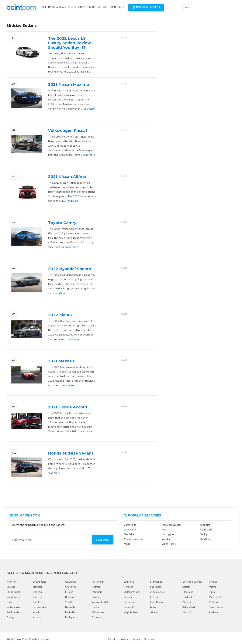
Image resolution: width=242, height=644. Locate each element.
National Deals (57, 7)
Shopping (205, 525)
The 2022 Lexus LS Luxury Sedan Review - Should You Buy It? (71, 43)
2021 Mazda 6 (62, 361)
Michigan (70, 617)
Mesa (153, 607)
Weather (167, 539)
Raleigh (186, 587)
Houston (38, 587)
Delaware (97, 617)
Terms (136, 639)
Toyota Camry (62, 223)
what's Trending (78, 7)
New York (12, 582)
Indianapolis (13, 607)
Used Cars (206, 539)
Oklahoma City (132, 592)
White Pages (169, 544)
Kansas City (130, 607)
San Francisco (14, 612)
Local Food (130, 530)
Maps (127, 544)
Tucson (128, 597)
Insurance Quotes (172, 525)
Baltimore (71, 597)
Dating (204, 534)
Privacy (124, 639)
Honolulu (187, 612)
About (111, 639)
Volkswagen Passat (68, 131)
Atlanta (154, 612)
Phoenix (38, 592)
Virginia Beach (132, 612)
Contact (103, 7)
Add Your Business (146, 8)
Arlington (214, 602)
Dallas (10, 602)
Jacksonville (40, 607)
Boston (96, 597)
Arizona (37, 617)
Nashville (70, 607)
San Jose (38, 602)
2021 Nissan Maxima (69, 84)
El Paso (69, 592)
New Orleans (216, 607)
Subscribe (103, 539)
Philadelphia (13, 592)
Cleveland (188, 592)
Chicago (11, 587)
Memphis (97, 592)
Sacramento (130, 602)
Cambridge (130, 525)
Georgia (11, 617)
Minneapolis (216, 597)
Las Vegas (156, 587)
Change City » (118, 7)
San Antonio (13, 597)
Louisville (70, 612)
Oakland (187, 597)
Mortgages (168, 534)
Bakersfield (189, 607)
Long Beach (157, 602)
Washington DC (100, 602)
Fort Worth (98, 582)
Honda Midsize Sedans (71, 453)
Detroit (96, 587)
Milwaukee (98, 612)
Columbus (71, 582)
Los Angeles (40, 582)
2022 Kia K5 (60, 315)
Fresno (154, 597)
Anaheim (214, 612)
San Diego (39, 597)
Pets (164, 530)
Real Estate (206, 530)
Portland (129, 587)
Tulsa (212, 592)
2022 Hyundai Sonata (70, 269)
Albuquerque (157, 592)
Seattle (69, 602)
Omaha (213, 582)
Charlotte (71, 587)
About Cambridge (134, 539)
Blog (92, 7)
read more (89, 109)
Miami (212, 587)
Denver (96, 607)
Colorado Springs (192, 582)
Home (43, 7)
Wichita (187, 602)
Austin (37, 612)
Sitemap (149, 639)
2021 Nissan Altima (67, 177)
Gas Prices (130, 534)
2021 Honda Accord (68, 407)
